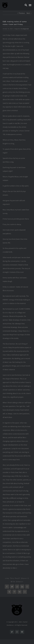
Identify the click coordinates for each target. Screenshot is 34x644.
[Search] (26, 5)
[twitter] (12, 632)
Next (28, 13)
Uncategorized (25, 29)
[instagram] (17, 632)
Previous (22, 13)
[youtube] (22, 632)
